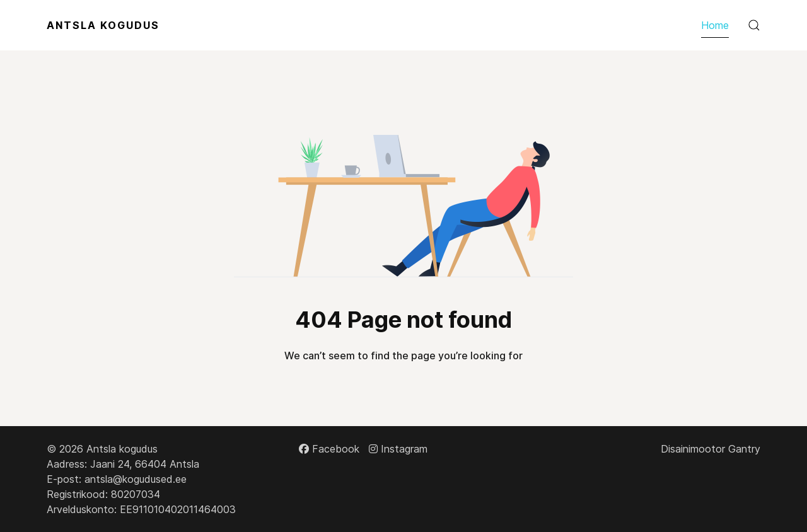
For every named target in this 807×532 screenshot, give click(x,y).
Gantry (744, 449)
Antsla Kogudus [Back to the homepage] (103, 25)
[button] (754, 25)
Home (715, 25)
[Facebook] (329, 449)
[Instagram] (398, 449)
